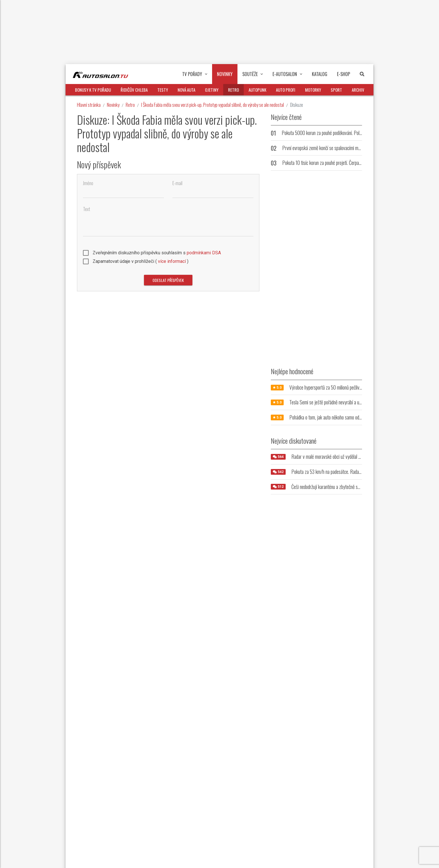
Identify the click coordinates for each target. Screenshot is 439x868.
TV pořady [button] (195, 74)
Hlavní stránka (89, 105)
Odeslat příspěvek (168, 280)
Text (87, 209)
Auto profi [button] (286, 90)
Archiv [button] (358, 90)
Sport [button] (336, 90)
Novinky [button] (225, 74)
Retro (130, 105)
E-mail (177, 183)
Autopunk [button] (257, 90)
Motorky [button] (313, 90)
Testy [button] (163, 90)
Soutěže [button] (253, 74)
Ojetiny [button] (212, 90)
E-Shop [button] (344, 74)
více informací (172, 261)
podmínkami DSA (204, 253)
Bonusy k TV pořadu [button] (93, 90)
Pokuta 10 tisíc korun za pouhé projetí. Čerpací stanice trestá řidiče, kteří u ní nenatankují (358, 163)
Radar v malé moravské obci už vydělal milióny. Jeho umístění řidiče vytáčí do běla (360, 456)
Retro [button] (233, 90)
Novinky (113, 105)
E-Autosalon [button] (287, 74)
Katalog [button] (320, 74)
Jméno (88, 183)
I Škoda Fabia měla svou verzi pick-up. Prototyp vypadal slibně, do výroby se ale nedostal (213, 105)
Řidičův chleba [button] (134, 90)
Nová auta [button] (186, 90)
